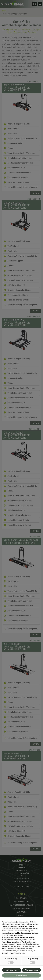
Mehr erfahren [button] (21, 975)
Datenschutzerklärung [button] (10, 926)
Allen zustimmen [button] (31, 970)
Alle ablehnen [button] (12, 970)
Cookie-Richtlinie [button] (8, 935)
